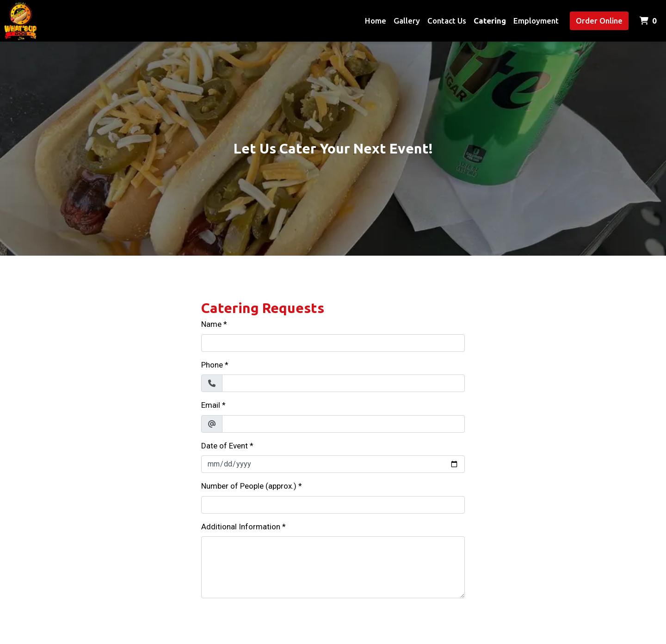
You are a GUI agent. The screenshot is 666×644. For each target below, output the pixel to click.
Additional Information (241, 527)
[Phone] (343, 383)
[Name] (333, 343)
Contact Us (447, 21)
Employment (536, 21)
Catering (490, 21)
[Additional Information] (333, 567)
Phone (212, 365)
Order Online (599, 21)
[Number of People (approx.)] (333, 505)
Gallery (407, 21)
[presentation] (271, 624)
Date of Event (225, 446)
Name (211, 324)
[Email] (343, 424)
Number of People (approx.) (249, 486)
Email (211, 405)
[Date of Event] (333, 464)
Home (376, 21)
